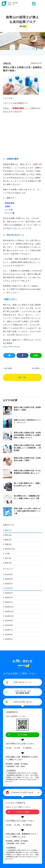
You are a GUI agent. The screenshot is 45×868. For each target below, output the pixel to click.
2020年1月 (9, 563)
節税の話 (7, 63)
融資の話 (8, 501)
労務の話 (8, 506)
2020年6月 (9, 550)
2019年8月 (9, 586)
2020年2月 (9, 559)
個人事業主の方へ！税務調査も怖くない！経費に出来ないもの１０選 (27, 458)
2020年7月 (9, 545)
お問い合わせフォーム (23, 643)
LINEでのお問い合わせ (22, 663)
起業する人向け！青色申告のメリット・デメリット (27, 382)
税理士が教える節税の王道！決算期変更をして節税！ (27, 370)
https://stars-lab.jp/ (11, 308)
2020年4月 (9, 554)
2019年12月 (9, 568)
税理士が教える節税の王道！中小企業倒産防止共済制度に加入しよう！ (27, 433)
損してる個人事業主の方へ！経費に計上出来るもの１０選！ (27, 446)
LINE (36, 317)
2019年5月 (9, 600)
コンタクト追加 (22, 773)
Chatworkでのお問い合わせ (22, 754)
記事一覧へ (22, 339)
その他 (7, 515)
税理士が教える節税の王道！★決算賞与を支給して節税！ (27, 420)
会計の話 (8, 519)
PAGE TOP (22, 836)
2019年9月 (9, 582)
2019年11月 (9, 573)
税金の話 (8, 524)
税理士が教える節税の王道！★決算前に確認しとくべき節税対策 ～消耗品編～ (27, 409)
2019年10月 (9, 577)
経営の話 (8, 496)
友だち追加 (22, 696)
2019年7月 (9, 591)
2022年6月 (9, 536)
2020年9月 (9, 540)
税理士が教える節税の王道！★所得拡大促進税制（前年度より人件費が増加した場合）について (27, 396)
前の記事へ (9, 330)
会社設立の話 (10, 510)
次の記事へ (36, 330)
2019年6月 (9, 596)
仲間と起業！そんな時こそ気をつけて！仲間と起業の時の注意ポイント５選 (27, 472)
